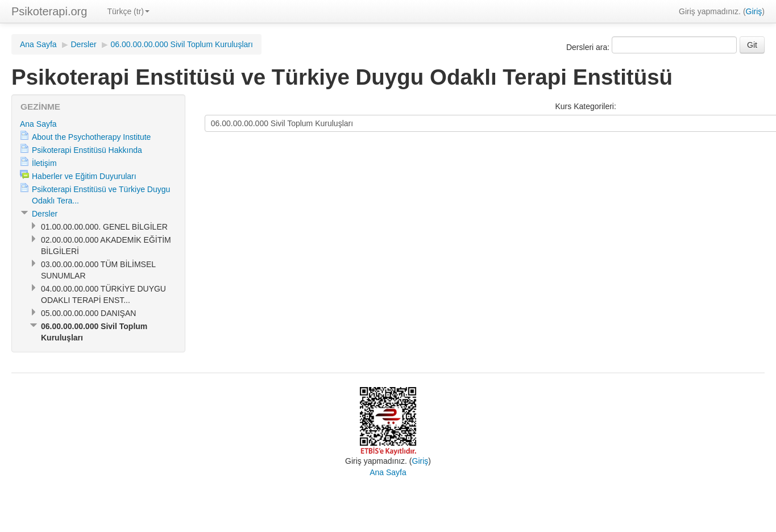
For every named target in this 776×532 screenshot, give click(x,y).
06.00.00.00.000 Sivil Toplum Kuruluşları (182, 44)
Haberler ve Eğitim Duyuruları (84, 176)
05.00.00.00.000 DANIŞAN (88, 313)
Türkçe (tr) (128, 11)
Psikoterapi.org (49, 11)
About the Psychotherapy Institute (91, 137)
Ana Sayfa (38, 44)
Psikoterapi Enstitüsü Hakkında (87, 150)
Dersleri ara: (589, 47)
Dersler (84, 44)
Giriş (754, 11)
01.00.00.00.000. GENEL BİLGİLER (104, 227)
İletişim (44, 163)
